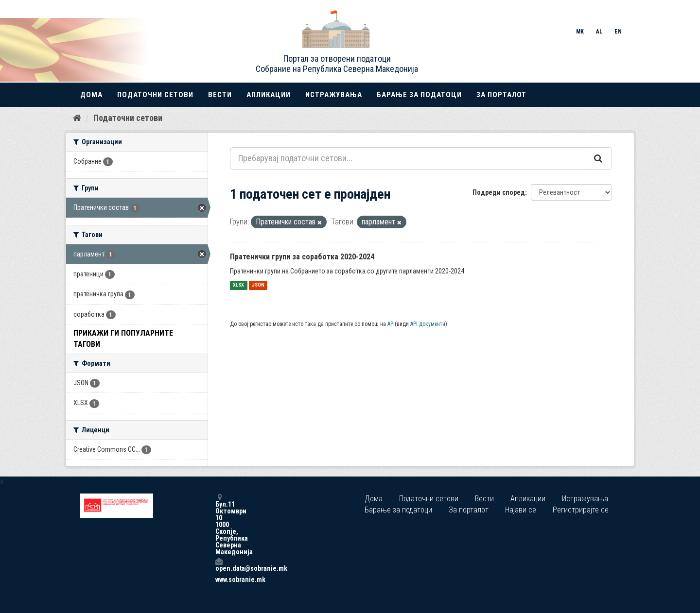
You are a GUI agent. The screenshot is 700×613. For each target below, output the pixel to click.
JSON (258, 285)
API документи (428, 324)
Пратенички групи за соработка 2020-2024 (302, 257)
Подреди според (499, 192)
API (391, 324)
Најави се (521, 510)
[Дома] (77, 118)
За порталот (501, 95)
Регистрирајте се (581, 510)
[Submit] (599, 158)
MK (580, 32)
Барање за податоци (419, 95)
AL (599, 32)
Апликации (269, 95)
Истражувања (334, 95)
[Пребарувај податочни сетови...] (408, 158)
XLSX (238, 285)
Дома (91, 95)
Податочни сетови (155, 95)
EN (618, 32)
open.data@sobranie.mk (219, 565)
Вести (220, 95)
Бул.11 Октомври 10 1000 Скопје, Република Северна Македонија (219, 524)
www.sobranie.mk (219, 579)
